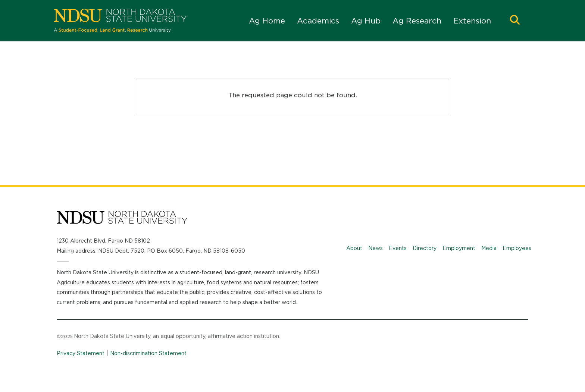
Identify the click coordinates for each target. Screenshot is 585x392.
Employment (459, 248)
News (376, 248)
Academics (318, 21)
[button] (515, 21)
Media (489, 248)
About (354, 248)
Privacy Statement (81, 353)
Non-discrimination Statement (148, 353)
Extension (472, 21)
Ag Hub (366, 21)
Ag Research (417, 21)
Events (398, 248)
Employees (517, 248)
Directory (425, 248)
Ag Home (267, 21)
